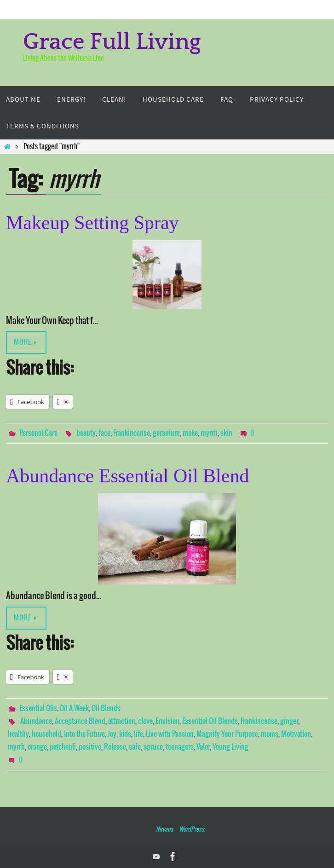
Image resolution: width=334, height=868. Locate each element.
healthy (18, 734)
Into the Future (84, 734)
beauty (86, 433)
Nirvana (164, 830)
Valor (203, 747)
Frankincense (132, 433)
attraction (122, 721)
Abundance (36, 721)
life (138, 734)
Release (115, 747)
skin (226, 433)
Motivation (296, 734)
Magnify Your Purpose (227, 734)
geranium (166, 433)
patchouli (63, 747)
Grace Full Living (112, 42)
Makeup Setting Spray (92, 223)
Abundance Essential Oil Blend (127, 476)
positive (90, 747)
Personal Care (38, 433)
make (190, 433)
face (104, 433)
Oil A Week (74, 708)
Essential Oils (38, 708)
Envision (167, 721)
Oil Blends (106, 708)
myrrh (209, 433)
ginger (289, 721)
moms (270, 734)
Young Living (230, 747)
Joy (112, 734)
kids (125, 734)
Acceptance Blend (80, 721)
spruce (153, 747)
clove (145, 721)
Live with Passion (170, 734)
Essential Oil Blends (210, 721)
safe (135, 747)
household (46, 734)
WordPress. (192, 830)
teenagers (180, 747)
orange (37, 747)
